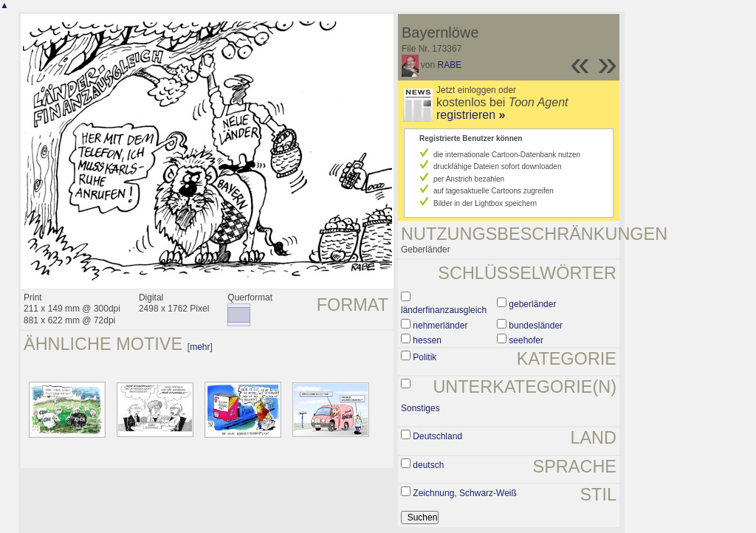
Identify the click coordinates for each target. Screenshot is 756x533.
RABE (450, 65)
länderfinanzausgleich (444, 310)
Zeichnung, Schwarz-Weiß (465, 493)
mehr (200, 347)
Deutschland (437, 436)
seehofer (526, 340)
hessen (427, 340)
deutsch (428, 465)
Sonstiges (420, 408)
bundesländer (536, 326)
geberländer (532, 304)
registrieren (471, 115)
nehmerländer (440, 326)
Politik (425, 357)
